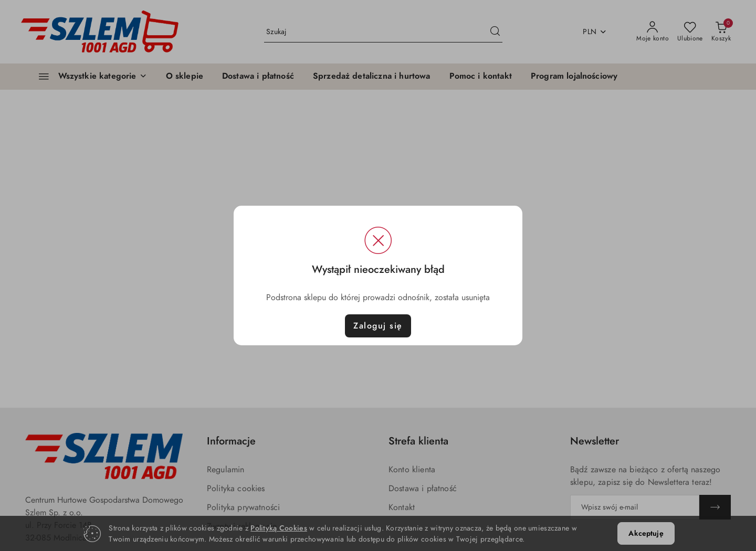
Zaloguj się (378, 326)
